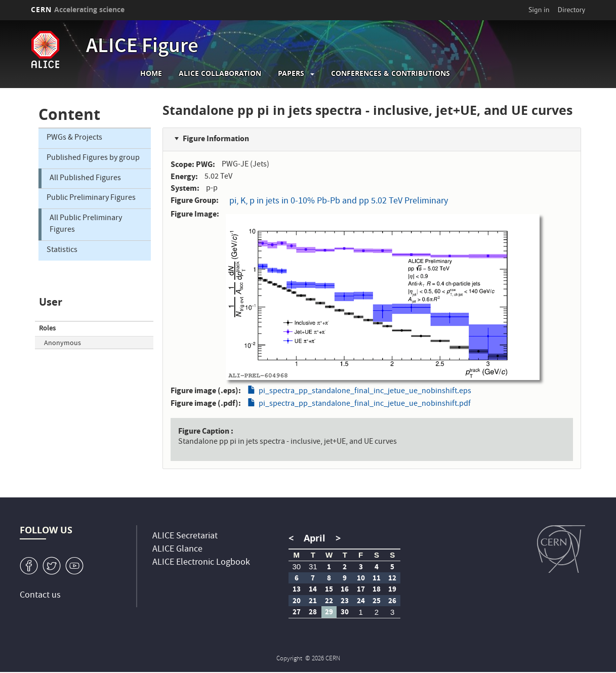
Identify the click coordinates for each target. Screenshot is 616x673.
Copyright (290, 659)
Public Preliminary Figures (91, 198)
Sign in (539, 10)
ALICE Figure (142, 48)
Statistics (62, 250)
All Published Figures (85, 179)
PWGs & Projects (74, 138)
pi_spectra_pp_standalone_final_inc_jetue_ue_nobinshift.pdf (365, 404)
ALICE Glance (177, 550)
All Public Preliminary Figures (86, 224)
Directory (571, 10)
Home (151, 73)
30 (296, 566)
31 (313, 566)
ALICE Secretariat (185, 537)
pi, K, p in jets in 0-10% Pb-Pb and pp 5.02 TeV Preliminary (339, 202)
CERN (78, 9)
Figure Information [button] (216, 138)
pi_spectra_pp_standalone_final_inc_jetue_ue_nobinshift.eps (365, 392)
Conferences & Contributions (391, 73)
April (315, 538)
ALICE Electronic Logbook (201, 563)
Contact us (40, 596)
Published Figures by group (93, 158)
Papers (291, 73)
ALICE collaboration (220, 73)
